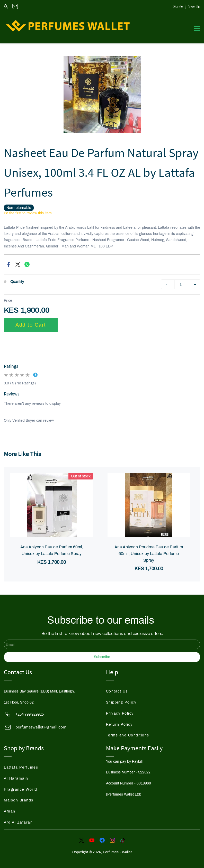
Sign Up (194, 6)
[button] (121, 691)
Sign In (178, 6)
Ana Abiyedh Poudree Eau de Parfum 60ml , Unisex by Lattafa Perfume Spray (149, 553)
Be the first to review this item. (28, 213)
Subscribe (102, 657)
